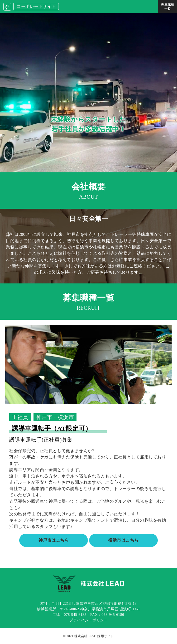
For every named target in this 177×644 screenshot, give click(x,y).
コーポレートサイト (36, 6)
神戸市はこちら (54, 540)
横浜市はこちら (123, 540)
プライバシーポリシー (88, 620)
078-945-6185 (75, 615)
